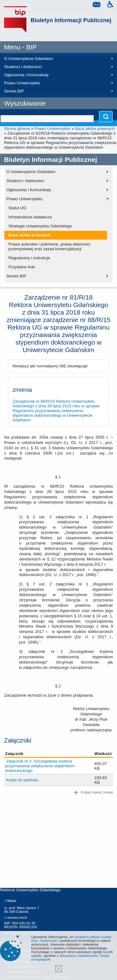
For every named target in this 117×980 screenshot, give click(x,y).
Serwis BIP (17, 276)
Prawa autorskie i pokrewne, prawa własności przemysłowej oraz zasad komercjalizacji (49, 246)
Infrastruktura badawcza (30, 217)
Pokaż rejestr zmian (93, 793)
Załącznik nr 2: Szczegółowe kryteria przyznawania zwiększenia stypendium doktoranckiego (40, 766)
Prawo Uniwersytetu (53, 129)
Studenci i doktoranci (25, 181)
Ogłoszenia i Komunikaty (29, 190)
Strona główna (17, 129)
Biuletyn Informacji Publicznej (71, 20)
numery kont (17, 918)
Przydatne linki (22, 267)
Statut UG (17, 208)
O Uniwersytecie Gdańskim (31, 172)
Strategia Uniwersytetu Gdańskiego (40, 226)
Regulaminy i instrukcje (29, 258)
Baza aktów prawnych (95, 129)
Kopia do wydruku (22, 780)
